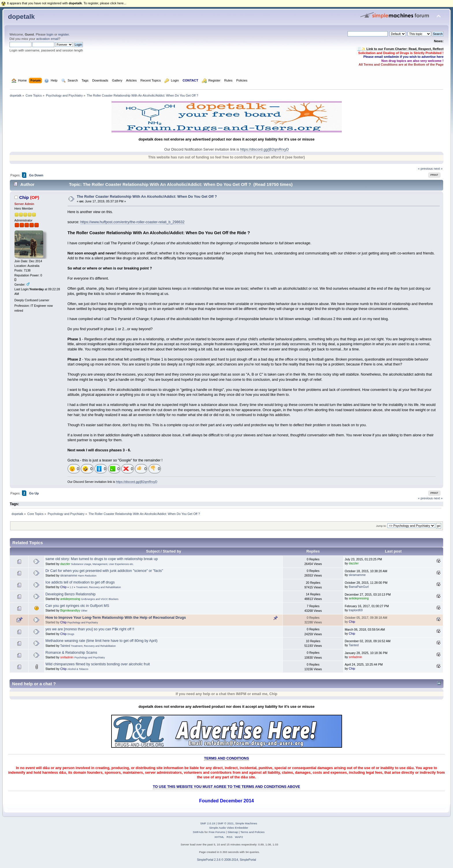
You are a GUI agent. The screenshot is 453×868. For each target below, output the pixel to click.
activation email (47, 39)
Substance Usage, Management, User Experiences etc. (102, 564)
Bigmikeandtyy (70, 610)
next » (438, 169)
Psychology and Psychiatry (83, 623)
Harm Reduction (87, 576)
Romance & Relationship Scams (71, 653)
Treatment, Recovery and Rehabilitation (98, 587)
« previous (425, 169)
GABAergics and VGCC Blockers (100, 599)
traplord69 (356, 610)
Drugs (71, 634)
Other (84, 611)
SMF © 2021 (226, 823)
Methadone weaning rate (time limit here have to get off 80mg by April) (101, 641)
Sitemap (233, 832)
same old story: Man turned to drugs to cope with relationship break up (102, 559)
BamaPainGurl (359, 587)
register (63, 34)
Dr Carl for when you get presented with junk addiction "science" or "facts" (104, 571)
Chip (24, 197)
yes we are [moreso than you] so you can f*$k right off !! (90, 629)
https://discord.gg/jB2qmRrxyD (264, 149)
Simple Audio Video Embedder (229, 828)
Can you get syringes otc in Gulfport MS (77, 606)
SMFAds (198, 832)
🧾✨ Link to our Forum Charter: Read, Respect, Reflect (400, 49)
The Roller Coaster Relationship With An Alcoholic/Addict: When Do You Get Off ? (147, 197)
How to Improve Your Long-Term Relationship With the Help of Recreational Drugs (116, 618)
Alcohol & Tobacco (78, 669)
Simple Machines (246, 823)
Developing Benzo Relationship (70, 594)
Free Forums (217, 832)
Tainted (65, 646)
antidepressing (70, 599)
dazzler (65, 564)
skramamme (69, 575)
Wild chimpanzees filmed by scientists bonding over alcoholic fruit (98, 664)
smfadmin (67, 657)
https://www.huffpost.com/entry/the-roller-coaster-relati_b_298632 (132, 222)
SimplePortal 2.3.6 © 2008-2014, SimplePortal (227, 860)
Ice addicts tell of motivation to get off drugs (80, 582)
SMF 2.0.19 (208, 823)
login (50, 34)
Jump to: (381, 526)
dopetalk (21, 17)
